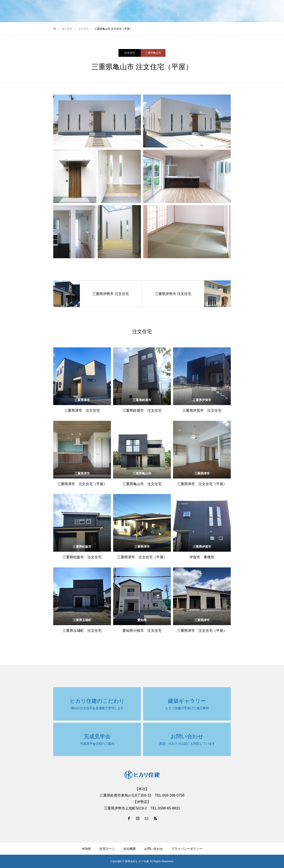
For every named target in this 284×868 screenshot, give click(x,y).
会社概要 (130, 849)
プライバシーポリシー (187, 849)
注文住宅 (130, 53)
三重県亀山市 (153, 53)
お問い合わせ (154, 849)
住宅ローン (107, 849)
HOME (86, 849)
